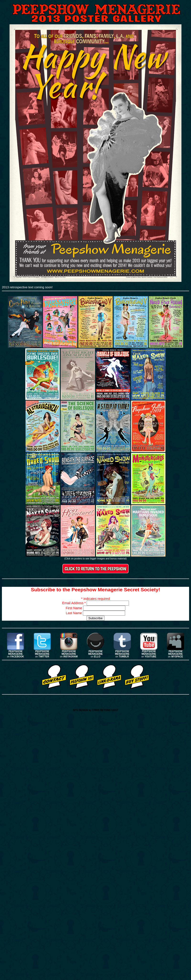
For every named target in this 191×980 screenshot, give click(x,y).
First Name (74, 608)
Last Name (74, 613)
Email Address (74, 603)
